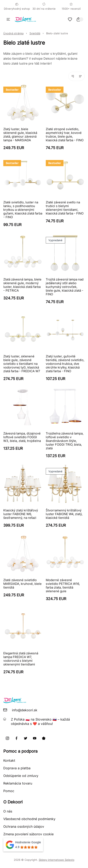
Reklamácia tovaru (18, 783)
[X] (26, 738)
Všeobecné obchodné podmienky (29, 819)
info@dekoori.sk (25, 710)
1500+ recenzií (71, 6)
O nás (8, 811)
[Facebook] (16, 738)
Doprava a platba (17, 768)
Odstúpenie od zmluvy (21, 776)
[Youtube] (35, 738)
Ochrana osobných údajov (24, 826)
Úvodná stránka (13, 33)
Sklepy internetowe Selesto (57, 860)
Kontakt (9, 760)
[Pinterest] (44, 738)
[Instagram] (7, 738)
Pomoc (9, 791)
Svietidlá (35, 33)
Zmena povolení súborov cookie (28, 834)
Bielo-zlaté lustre (57, 33)
